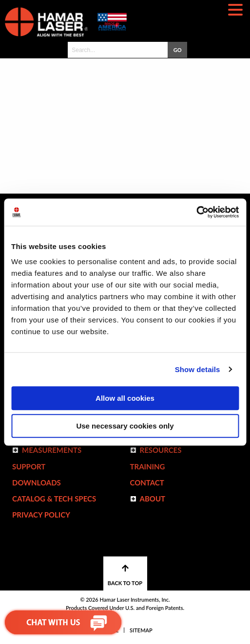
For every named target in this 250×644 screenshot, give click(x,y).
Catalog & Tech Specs (54, 499)
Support (29, 466)
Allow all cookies (125, 398)
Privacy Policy (41, 515)
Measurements (52, 450)
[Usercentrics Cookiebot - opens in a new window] (196, 212)
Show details (198, 369)
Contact (147, 483)
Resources (161, 450)
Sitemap (141, 630)
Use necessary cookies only (125, 426)
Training (148, 466)
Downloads (37, 483)
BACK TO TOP (125, 575)
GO (178, 50)
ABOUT (153, 499)
